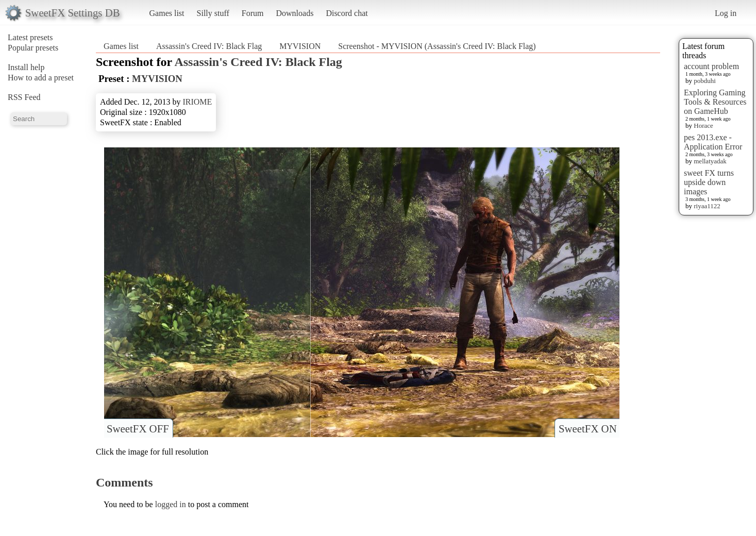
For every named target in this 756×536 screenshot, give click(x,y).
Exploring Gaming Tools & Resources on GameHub (715, 102)
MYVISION (300, 46)
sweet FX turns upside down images (709, 182)
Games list (167, 13)
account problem (711, 66)
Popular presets (33, 48)
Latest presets (30, 37)
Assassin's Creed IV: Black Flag (209, 46)
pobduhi (705, 81)
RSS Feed (24, 97)
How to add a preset (41, 78)
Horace (703, 125)
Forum (253, 13)
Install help (26, 67)
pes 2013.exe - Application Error (713, 142)
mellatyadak (710, 161)
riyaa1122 (707, 206)
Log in (726, 13)
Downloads (295, 13)
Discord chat (347, 13)
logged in (171, 504)
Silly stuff (213, 13)
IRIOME (197, 102)
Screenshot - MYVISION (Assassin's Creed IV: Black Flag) (437, 46)
